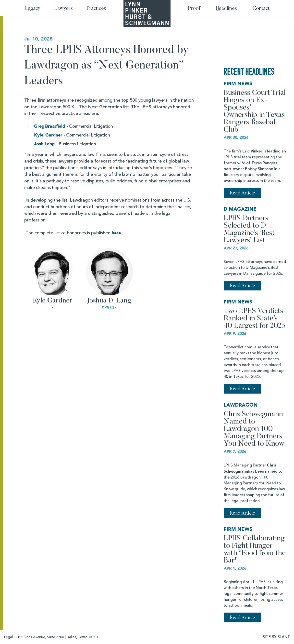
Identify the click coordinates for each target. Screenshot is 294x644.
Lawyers (63, 9)
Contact (261, 9)
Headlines (226, 9)
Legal (8, 637)
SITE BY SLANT (276, 637)
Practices (96, 9)
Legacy (32, 9)
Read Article (242, 193)
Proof (194, 9)
